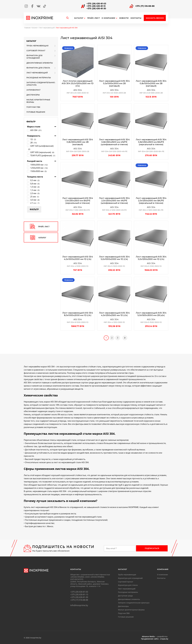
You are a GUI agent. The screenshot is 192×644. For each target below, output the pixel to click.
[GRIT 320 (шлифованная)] (28, 146)
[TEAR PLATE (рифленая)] (28, 155)
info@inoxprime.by (79, 605)
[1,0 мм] (28, 187)
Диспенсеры (33, 95)
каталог (38, 238)
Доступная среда (125, 596)
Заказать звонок (155, 18)
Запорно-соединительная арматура (40, 84)
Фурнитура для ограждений (34, 57)
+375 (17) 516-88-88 (145, 6)
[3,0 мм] (28, 200)
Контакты (136, 18)
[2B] (28, 142)
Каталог (79, 18)
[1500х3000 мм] (28, 171)
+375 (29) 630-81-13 (96, 6)
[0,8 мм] (28, 183)
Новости (124, 18)
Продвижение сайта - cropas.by (155, 639)
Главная (27, 28)
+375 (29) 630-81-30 (96, 9)
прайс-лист (40, 227)
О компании (109, 18)
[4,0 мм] (28, 203)
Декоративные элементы (40, 63)
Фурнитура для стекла (38, 68)
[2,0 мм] (28, 193)
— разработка (155, 636)
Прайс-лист (93, 18)
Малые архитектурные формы (38, 101)
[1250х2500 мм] (28, 168)
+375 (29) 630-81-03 (96, 4)
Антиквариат (33, 90)
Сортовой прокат (36, 51)
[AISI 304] (28, 130)
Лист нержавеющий (47, 28)
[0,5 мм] (28, 180)
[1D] (28, 139)
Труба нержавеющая (37, 46)
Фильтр (34, 209)
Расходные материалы (39, 78)
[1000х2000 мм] (28, 165)
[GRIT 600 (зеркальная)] (28, 152)
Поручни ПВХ (33, 107)
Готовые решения (36, 112)
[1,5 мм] (28, 190)
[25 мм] (28, 196)
